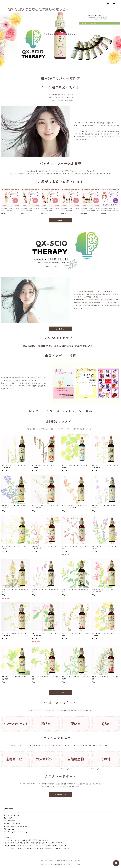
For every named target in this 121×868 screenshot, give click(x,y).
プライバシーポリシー (47, 861)
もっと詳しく (61, 329)
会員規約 (78, 861)
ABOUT (60, 220)
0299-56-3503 (61, 794)
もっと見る (60, 692)
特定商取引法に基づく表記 (64, 861)
